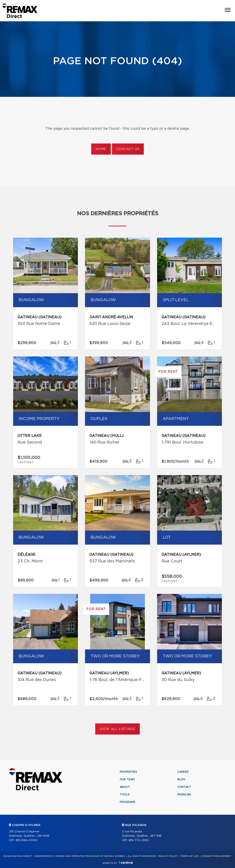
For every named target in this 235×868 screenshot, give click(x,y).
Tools (125, 794)
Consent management (216, 856)
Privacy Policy (168, 856)
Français (184, 794)
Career (183, 772)
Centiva (126, 863)
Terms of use (189, 856)
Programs (128, 802)
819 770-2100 (139, 840)
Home (101, 149)
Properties (128, 772)
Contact (184, 787)
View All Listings (117, 729)
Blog (181, 779)
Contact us (128, 149)
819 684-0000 (27, 840)
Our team (127, 779)
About (125, 787)
